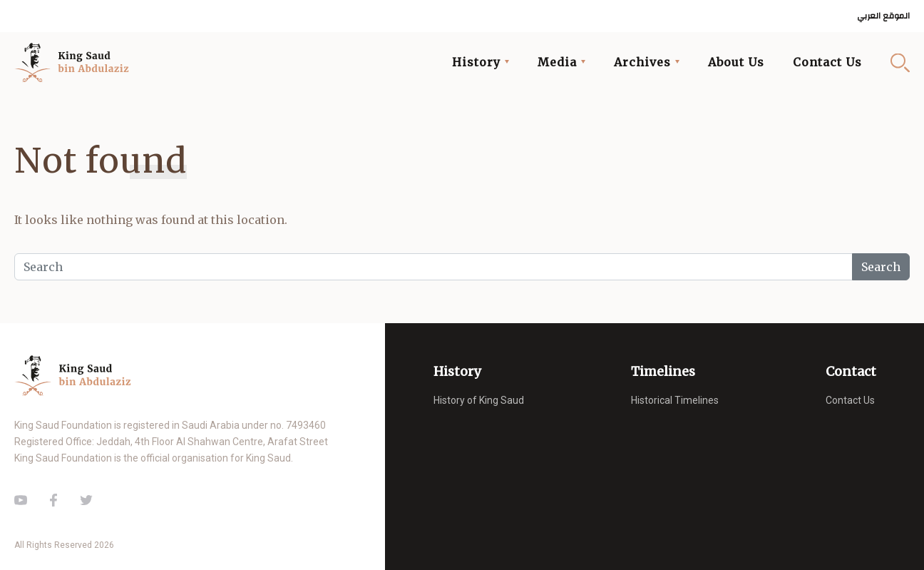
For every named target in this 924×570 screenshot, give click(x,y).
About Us (736, 62)
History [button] (476, 62)
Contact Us (827, 62)
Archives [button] (642, 62)
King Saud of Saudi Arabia (76, 63)
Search (900, 62)
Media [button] (557, 62)
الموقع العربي (883, 16)
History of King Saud (479, 400)
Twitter (86, 500)
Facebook (53, 500)
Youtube (21, 500)
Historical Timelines (675, 400)
